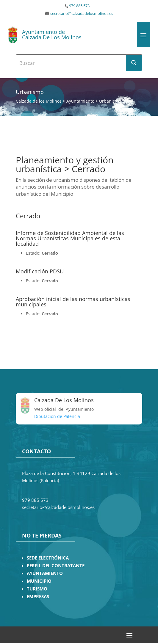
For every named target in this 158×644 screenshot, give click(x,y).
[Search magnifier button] (134, 63)
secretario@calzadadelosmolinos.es (82, 14)
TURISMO (37, 589)
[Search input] (71, 63)
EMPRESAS (38, 597)
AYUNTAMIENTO (45, 573)
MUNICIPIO (39, 581)
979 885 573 (79, 6)
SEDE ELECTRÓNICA (48, 558)
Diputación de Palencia (57, 416)
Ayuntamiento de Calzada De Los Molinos (52, 35)
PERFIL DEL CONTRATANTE (56, 566)
